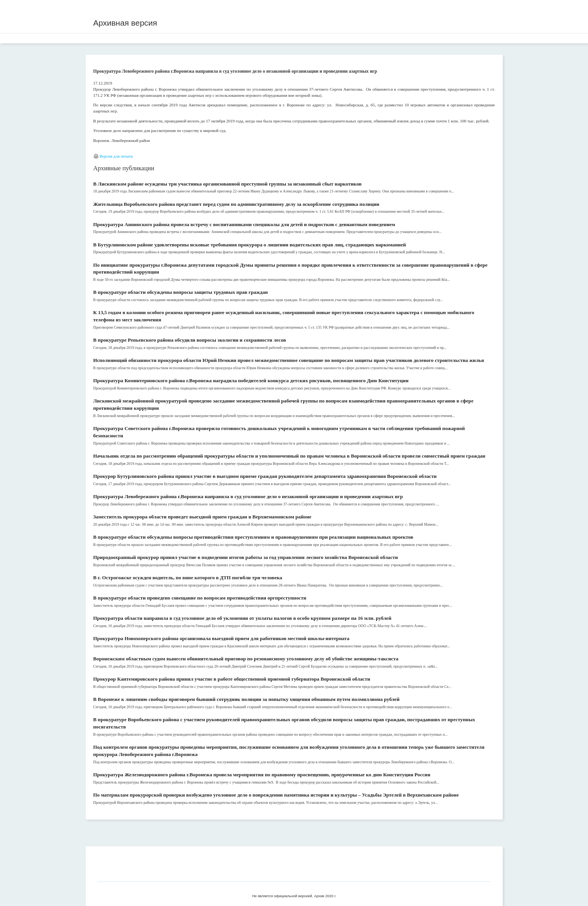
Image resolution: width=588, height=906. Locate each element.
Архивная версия (125, 23)
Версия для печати (116, 156)
